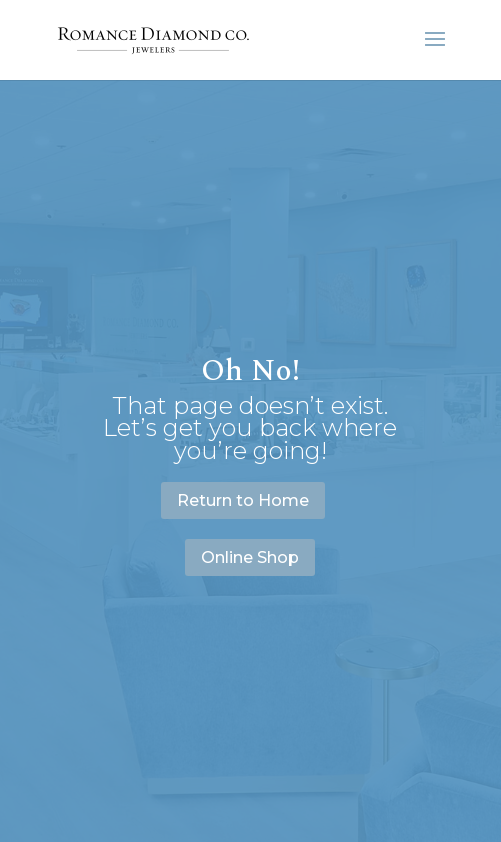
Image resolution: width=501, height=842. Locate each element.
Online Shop (250, 557)
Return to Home (243, 500)
